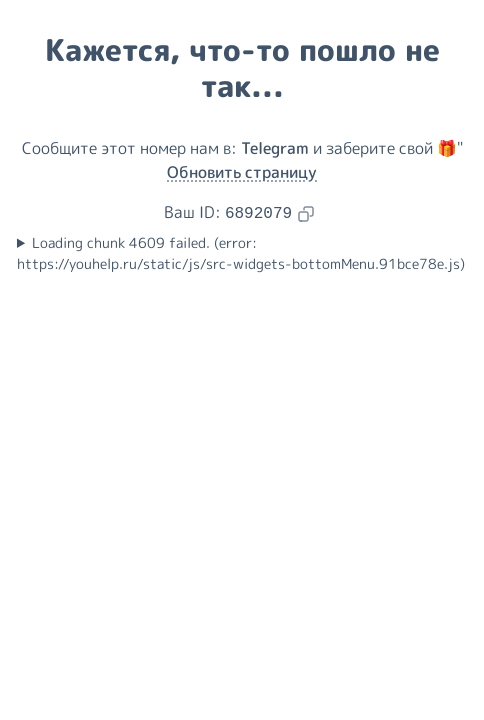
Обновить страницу (242, 172)
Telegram (275, 148)
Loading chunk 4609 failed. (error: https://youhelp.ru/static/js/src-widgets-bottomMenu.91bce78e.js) (241, 253)
